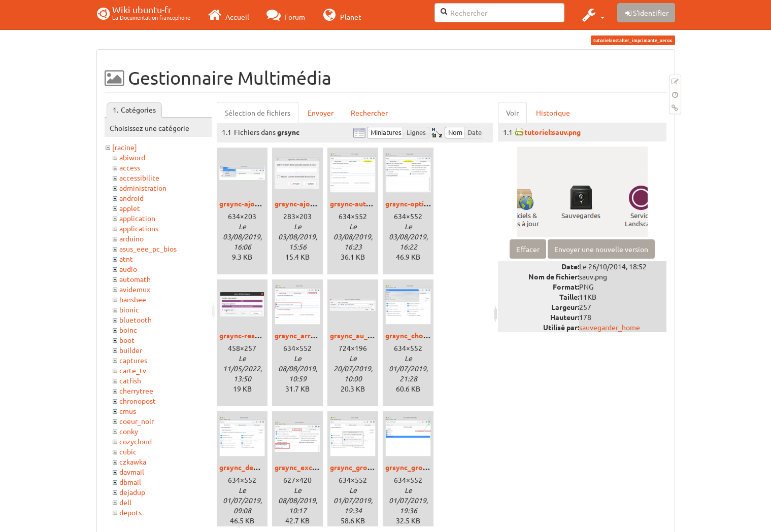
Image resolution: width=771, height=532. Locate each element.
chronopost (138, 401)
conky (129, 431)
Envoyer (321, 113)
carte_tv (133, 370)
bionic (129, 309)
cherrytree (136, 391)
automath (135, 279)
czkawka (133, 462)
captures (133, 360)
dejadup (132, 492)
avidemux (135, 289)
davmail (132, 472)
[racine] (125, 147)
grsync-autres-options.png (374, 203)
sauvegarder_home (610, 327)
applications (139, 228)
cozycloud (136, 441)
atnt (126, 259)
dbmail (130, 482)
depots (130, 512)
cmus (128, 411)
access (130, 167)
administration (143, 188)
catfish (130, 380)
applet (130, 208)
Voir (512, 113)
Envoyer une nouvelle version (601, 249)
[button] (592, 15)
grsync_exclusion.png (310, 467)
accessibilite (139, 178)
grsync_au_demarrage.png (374, 335)
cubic (128, 451)
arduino (131, 238)
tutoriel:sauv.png (552, 132)
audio (128, 269)
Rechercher (369, 113)
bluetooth (136, 320)
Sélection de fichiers (258, 113)
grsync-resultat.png (252, 335)
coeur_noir (137, 421)
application (137, 218)
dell (125, 502)
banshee (133, 299)
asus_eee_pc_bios (148, 249)
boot (127, 340)
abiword (132, 157)
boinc (128, 330)
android (131, 198)
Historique (553, 113)
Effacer (528, 249)
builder (131, 350)
